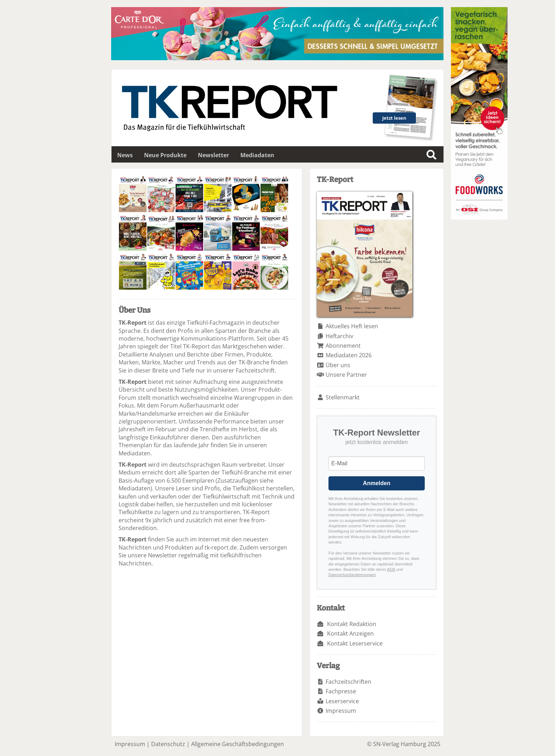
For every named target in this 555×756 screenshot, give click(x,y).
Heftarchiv (339, 336)
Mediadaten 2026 (349, 355)
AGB (391, 569)
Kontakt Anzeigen (350, 633)
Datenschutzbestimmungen (352, 575)
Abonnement (343, 346)
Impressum (341, 711)
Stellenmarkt (343, 397)
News (125, 155)
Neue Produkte (165, 155)
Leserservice (342, 701)
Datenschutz (168, 744)
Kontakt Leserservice (355, 643)
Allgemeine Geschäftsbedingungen (238, 744)
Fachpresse (341, 691)
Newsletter (213, 155)
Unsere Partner (346, 375)
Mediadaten (257, 155)
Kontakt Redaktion (352, 624)
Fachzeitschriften (348, 682)
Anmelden (376, 483)
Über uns (338, 365)
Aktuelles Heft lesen (352, 326)
